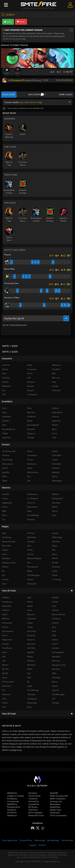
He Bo (30, 550)
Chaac (30, 623)
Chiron (30, 460)
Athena (55, 610)
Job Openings (53, 840)
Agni (29, 597)
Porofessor (12, 799)
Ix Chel (30, 554)
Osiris (55, 511)
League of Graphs (16, 796)
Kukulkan (56, 657)
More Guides (66, 95)
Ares (54, 606)
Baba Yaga (57, 537)
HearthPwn (55, 807)
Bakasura (56, 365)
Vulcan (30, 579)
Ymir (54, 438)
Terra (55, 433)
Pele (29, 678)
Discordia (32, 631)
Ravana (31, 386)
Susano (55, 690)
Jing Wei (31, 652)
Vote (7, 72)
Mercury (56, 661)
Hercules (31, 644)
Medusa (31, 661)
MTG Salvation (36, 813)
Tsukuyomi (32, 699)
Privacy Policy (26, 840)
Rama (55, 682)
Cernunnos (32, 455)
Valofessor (12, 815)
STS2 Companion (58, 815)
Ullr (54, 699)
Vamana (31, 519)
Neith (30, 669)
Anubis (55, 602)
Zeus (29, 707)
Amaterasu (32, 494)
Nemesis (56, 669)
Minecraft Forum (36, 815)
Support (33, 845)
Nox (29, 563)
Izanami (56, 648)
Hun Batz (31, 648)
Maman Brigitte (34, 558)
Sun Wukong (33, 690)
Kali (54, 373)
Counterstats (13, 801)
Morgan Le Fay (59, 665)
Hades (55, 640)
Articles (42, 845)
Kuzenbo (31, 429)
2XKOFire (33, 810)
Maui (54, 429)
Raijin (30, 571)
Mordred (31, 665)
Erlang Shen (58, 498)
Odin (54, 673)
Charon (55, 623)
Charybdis (57, 455)
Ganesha (31, 635)
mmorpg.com (56, 801)
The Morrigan (58, 694)
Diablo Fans (55, 810)
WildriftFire (12, 804)
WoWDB (54, 793)
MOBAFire (12, 793)
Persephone (33, 567)
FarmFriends (35, 796)
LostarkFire (34, 804)
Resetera (33, 793)
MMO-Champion (58, 799)
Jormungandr (58, 652)
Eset (54, 631)
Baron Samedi (59, 614)
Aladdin (56, 597)
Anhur (30, 602)
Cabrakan (32, 619)
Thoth (55, 575)
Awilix (30, 365)
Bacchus (31, 614)
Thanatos (31, 694)
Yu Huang (56, 579)
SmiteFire (12, 810)
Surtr (54, 515)
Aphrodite (32, 537)
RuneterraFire (14, 807)
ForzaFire (33, 799)
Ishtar (30, 468)
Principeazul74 (18, 80)
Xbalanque (32, 703)
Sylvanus (31, 433)
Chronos (56, 542)
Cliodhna (56, 369)
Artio (29, 610)
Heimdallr (57, 464)
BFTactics (33, 807)
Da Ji (54, 627)
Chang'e (31, 542)
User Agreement (10, 840)
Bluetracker (55, 804)
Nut (29, 673)
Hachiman (32, 464)
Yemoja (56, 703)
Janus (55, 554)
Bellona (56, 494)
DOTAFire (12, 813)
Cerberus (56, 619)
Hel (54, 550)
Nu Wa (55, 563)
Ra (28, 682)
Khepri (30, 657)
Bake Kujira (57, 412)
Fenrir (30, 373)
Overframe (55, 813)
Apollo (30, 606)
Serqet (55, 386)
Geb (54, 635)
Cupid (30, 627)
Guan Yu (31, 640)
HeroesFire (34, 801)
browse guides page (17, 39)
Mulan (55, 507)
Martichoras (33, 472)
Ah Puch (31, 533)
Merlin (55, 558)
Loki (29, 378)
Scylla (30, 686)
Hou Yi (55, 644)
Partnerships (67, 840)
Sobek (55, 686)
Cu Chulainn (33, 498)
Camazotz (32, 369)
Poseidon (56, 678)
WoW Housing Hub (59, 796)
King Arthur (32, 507)
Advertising (40, 840)
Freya (55, 546)
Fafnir (30, 421)
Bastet (69, 80)
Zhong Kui (32, 584)
